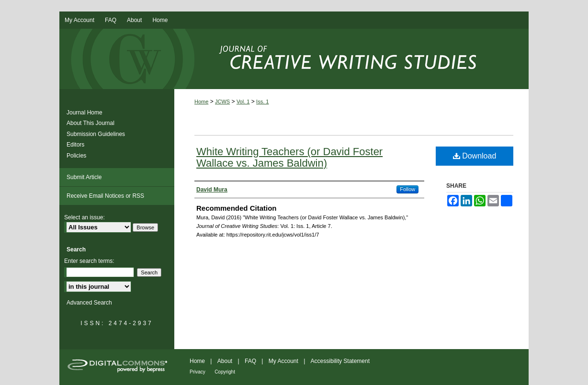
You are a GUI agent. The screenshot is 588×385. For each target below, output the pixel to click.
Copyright (225, 372)
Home (201, 102)
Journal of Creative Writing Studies (294, 59)
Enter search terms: (89, 261)
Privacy (198, 372)
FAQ (250, 361)
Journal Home (85, 113)
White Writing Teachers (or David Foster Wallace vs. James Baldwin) (289, 157)
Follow (407, 189)
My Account (283, 361)
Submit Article (84, 177)
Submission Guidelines (96, 134)
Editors (75, 145)
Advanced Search (89, 303)
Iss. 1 (262, 102)
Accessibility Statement (340, 361)
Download (475, 156)
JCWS (222, 102)
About (225, 361)
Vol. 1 (243, 102)
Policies (76, 156)
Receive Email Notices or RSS (105, 196)
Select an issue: (85, 217)
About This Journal (90, 123)
